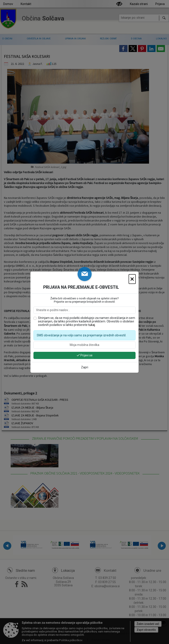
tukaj (92, 325)
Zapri (85, 367)
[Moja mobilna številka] (84, 345)
